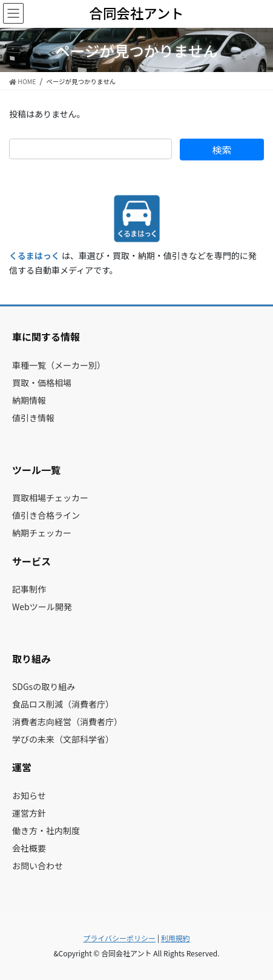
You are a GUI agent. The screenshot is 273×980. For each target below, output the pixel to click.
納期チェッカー (42, 533)
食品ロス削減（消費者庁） (63, 704)
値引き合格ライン (46, 515)
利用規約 (176, 938)
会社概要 (29, 848)
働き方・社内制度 (46, 830)
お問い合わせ (38, 866)
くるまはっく (35, 255)
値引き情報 (33, 418)
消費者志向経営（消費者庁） (67, 722)
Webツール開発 (42, 607)
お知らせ (29, 795)
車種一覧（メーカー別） (59, 365)
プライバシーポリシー (119, 938)
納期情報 (29, 400)
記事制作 (29, 589)
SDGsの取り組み (44, 686)
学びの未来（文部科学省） (63, 739)
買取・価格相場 (42, 383)
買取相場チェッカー (50, 498)
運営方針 (29, 813)
